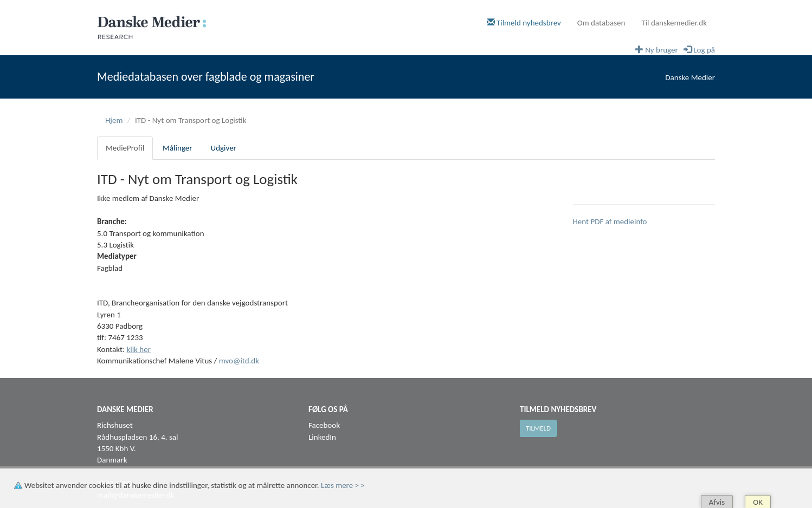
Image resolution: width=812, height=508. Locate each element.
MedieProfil (125, 148)
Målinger (177, 148)
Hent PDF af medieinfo (610, 222)
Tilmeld (538, 428)
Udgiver (224, 148)
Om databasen (601, 23)
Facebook (324, 425)
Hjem (114, 120)
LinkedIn (322, 437)
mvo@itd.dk (239, 361)
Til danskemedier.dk (674, 23)
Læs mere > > (343, 485)
